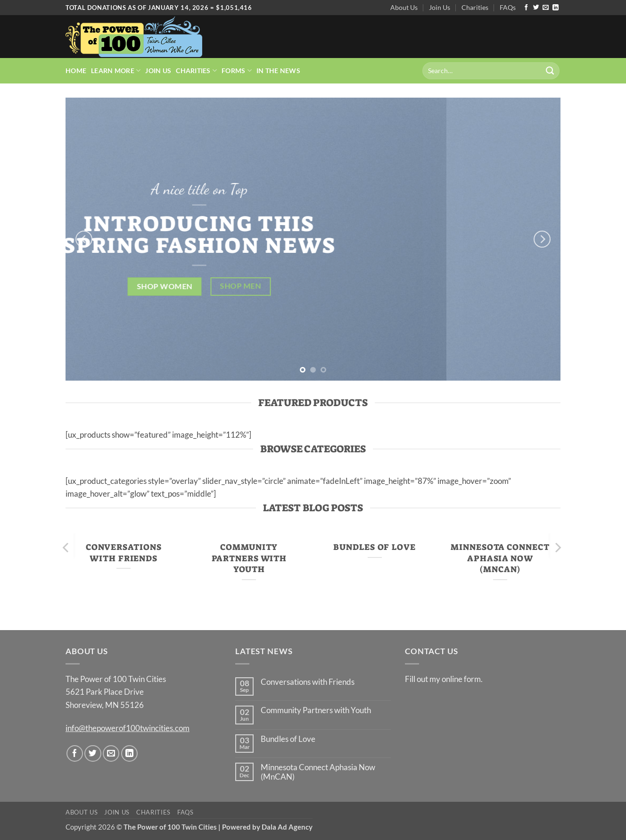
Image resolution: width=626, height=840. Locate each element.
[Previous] (84, 239)
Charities (475, 7)
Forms (237, 71)
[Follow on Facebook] (526, 8)
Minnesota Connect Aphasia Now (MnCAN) (500, 558)
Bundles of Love (374, 547)
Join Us (440, 7)
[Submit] (550, 71)
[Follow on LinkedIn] (556, 8)
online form (461, 679)
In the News (278, 71)
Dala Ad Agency (287, 827)
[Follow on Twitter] (536, 8)
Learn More (116, 71)
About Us (404, 7)
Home (76, 71)
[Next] (542, 239)
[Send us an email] (546, 8)
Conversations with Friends (124, 553)
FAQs (508, 7)
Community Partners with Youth (249, 558)
